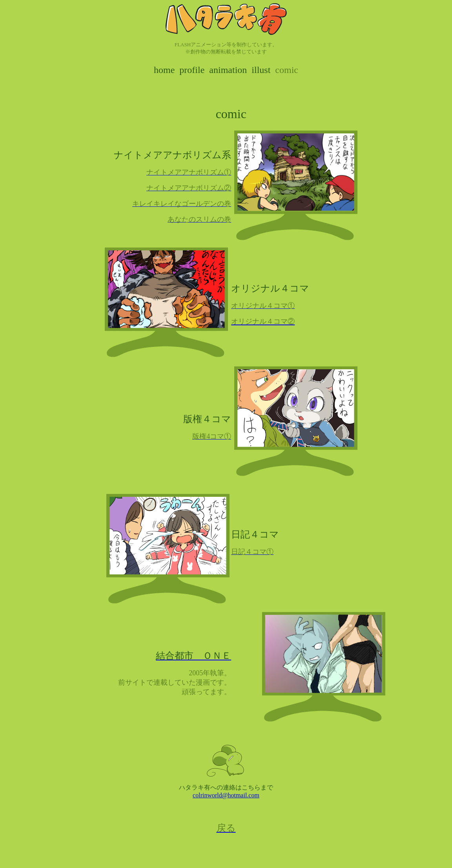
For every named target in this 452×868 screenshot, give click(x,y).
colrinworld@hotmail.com (226, 795)
